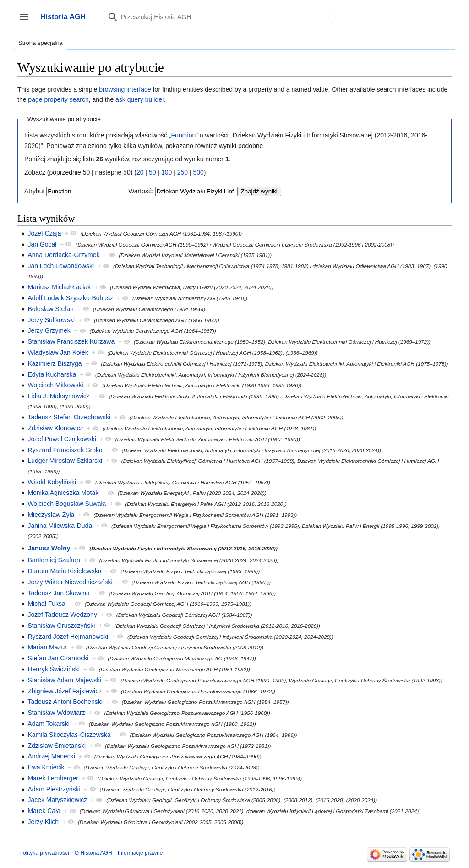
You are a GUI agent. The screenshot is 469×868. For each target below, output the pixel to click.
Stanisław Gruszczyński (61, 626)
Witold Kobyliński (52, 482)
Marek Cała (44, 811)
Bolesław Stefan (50, 309)
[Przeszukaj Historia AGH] (218, 17)
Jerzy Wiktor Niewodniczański (70, 582)
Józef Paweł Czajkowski (62, 439)
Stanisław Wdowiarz (56, 713)
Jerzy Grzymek (49, 330)
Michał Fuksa (46, 604)
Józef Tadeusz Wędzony (62, 615)
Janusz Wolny (49, 548)
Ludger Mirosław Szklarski (65, 461)
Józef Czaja (44, 233)
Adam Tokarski (49, 724)
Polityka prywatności (44, 853)
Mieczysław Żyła (51, 515)
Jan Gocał (42, 244)
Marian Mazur (47, 647)
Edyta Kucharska (52, 374)
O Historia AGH (93, 853)
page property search (58, 99)
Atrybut (34, 191)
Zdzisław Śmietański (57, 746)
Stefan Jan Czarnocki (58, 658)
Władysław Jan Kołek (58, 352)
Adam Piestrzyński (54, 789)
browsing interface (125, 89)
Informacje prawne (140, 853)
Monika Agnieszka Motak (63, 493)
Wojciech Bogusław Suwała (67, 504)
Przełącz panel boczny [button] (27, 21)
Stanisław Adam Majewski (64, 680)
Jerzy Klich (43, 822)
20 (140, 172)
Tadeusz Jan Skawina (58, 593)
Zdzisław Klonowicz (55, 428)
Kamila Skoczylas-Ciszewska (69, 735)
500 (198, 172)
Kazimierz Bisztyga (55, 363)
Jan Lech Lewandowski (61, 266)
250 (183, 172)
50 (153, 172)
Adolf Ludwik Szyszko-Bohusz (70, 298)
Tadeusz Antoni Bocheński (65, 702)
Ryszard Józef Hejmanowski (68, 637)
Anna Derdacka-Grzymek (63, 255)
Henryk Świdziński (54, 669)
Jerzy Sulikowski (51, 320)
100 (166, 172)
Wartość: (141, 191)
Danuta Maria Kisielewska (64, 571)
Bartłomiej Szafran (54, 560)
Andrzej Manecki (51, 756)
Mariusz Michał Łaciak (59, 287)
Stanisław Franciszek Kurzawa (71, 341)
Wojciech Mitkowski (55, 385)
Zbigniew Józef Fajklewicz (65, 691)
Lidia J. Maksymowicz (58, 396)
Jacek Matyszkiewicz (57, 800)
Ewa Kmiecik (46, 767)
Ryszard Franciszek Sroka (65, 450)
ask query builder (140, 99)
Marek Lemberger (53, 778)
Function (184, 135)
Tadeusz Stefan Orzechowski (69, 417)
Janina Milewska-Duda (60, 526)
